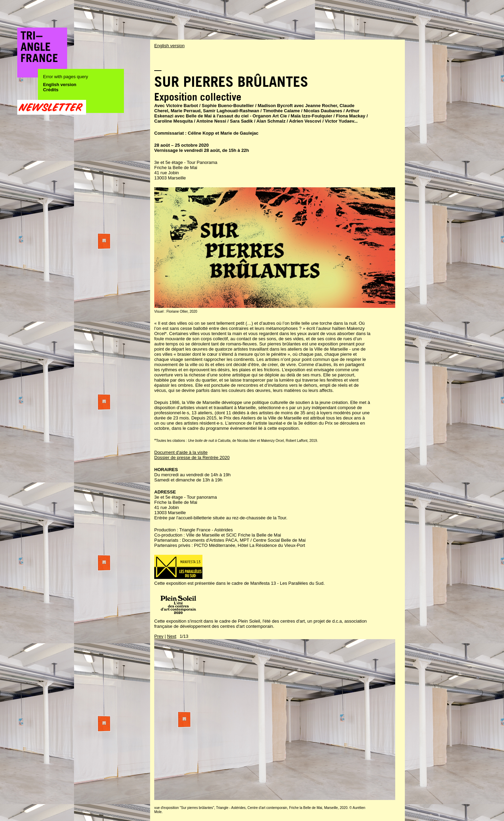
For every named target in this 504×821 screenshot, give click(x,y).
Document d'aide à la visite (181, 452)
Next (172, 636)
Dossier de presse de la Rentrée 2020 (192, 458)
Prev (159, 636)
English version (60, 85)
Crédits (51, 90)
